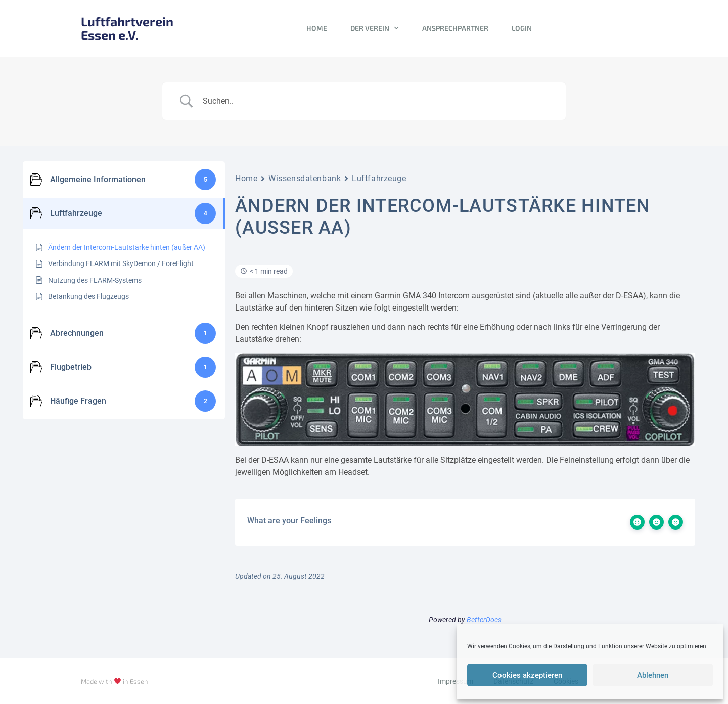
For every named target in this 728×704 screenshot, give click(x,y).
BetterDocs (484, 620)
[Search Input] (377, 101)
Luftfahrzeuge (379, 178)
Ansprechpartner (455, 28)
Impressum (456, 681)
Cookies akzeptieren (527, 675)
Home (317, 28)
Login (522, 28)
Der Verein (375, 28)
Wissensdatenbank (305, 178)
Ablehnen (653, 675)
